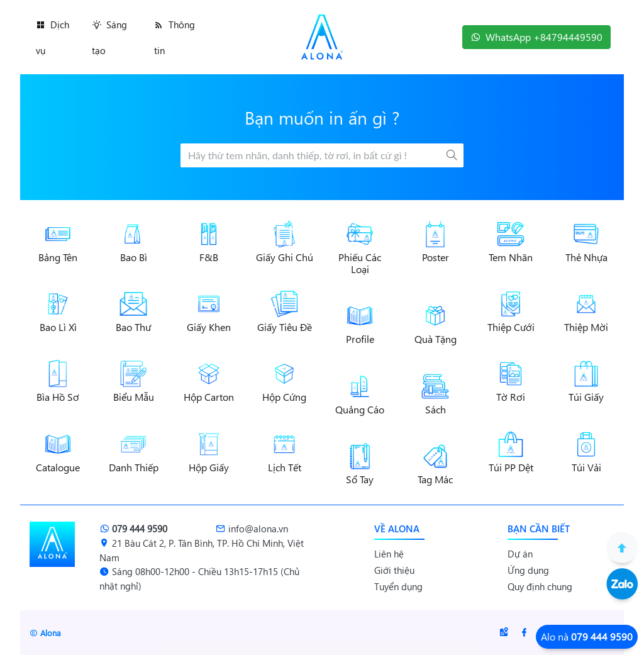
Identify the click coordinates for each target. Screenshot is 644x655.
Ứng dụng (528, 570)
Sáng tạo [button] (109, 37)
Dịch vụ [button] (53, 37)
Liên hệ (389, 554)
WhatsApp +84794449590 (536, 37)
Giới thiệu (394, 570)
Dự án (520, 554)
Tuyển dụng (398, 586)
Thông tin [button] (175, 37)
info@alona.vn (252, 529)
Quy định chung (540, 586)
